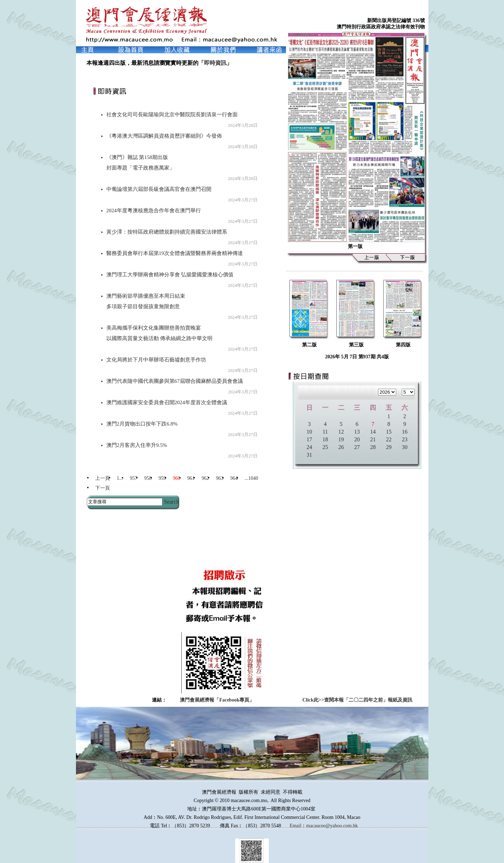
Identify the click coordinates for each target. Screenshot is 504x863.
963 (220, 478)
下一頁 (103, 488)
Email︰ (298, 826)
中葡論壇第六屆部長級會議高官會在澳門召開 (159, 189)
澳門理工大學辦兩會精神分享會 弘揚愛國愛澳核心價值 (170, 275)
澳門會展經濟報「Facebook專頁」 (217, 700)
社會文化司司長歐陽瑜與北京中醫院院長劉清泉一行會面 (172, 115)
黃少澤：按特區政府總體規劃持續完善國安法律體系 (167, 232)
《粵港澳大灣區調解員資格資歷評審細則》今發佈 (164, 136)
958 (148, 478)
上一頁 (103, 478)
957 (134, 478)
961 (191, 478)
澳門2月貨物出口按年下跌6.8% (142, 424)
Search (171, 502)
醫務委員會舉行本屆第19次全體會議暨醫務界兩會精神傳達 (175, 253)
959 (162, 478)
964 (234, 478)
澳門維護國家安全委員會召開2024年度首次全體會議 (167, 402)
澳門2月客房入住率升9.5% (137, 445)
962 (205, 478)
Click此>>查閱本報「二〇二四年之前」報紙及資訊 (357, 700)
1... (120, 478)
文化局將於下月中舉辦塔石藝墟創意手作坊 (156, 360)
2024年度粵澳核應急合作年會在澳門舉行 (154, 210)
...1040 (251, 478)
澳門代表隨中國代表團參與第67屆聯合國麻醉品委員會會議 (175, 381)
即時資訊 (215, 63)
